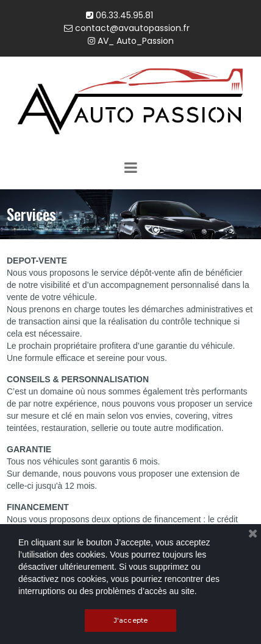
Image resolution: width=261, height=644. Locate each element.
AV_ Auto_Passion (131, 41)
